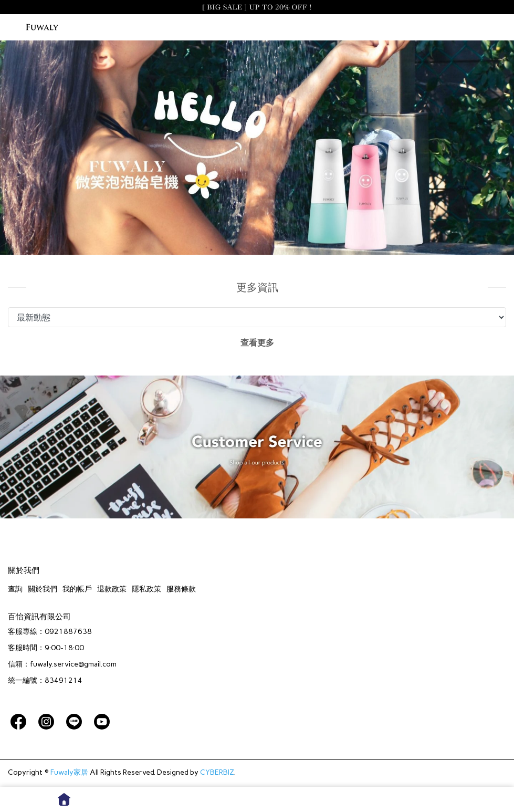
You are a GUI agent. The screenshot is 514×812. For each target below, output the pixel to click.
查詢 (15, 589)
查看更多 (257, 343)
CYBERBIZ (217, 772)
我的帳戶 (77, 589)
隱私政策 (146, 589)
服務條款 (181, 589)
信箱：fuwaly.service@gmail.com (62, 664)
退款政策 (112, 589)
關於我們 (43, 589)
